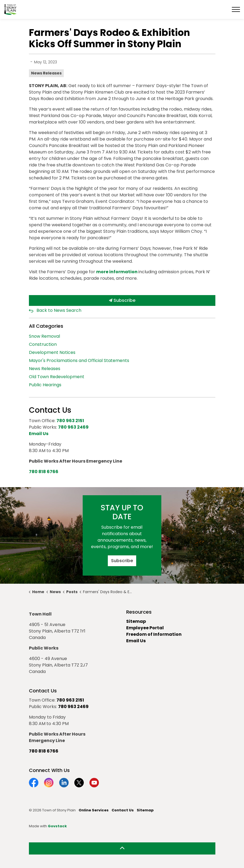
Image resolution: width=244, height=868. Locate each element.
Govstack (57, 826)
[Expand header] (236, 9)
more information (117, 272)
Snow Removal (44, 336)
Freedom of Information (154, 634)
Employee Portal (145, 628)
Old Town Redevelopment (57, 377)
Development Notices (52, 352)
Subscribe (122, 300)
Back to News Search (59, 310)
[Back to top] (122, 848)
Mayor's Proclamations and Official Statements (79, 360)
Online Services (94, 810)
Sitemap (136, 621)
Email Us (136, 641)
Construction (43, 344)
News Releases (46, 73)
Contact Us (123, 810)
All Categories (46, 326)
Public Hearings (45, 385)
